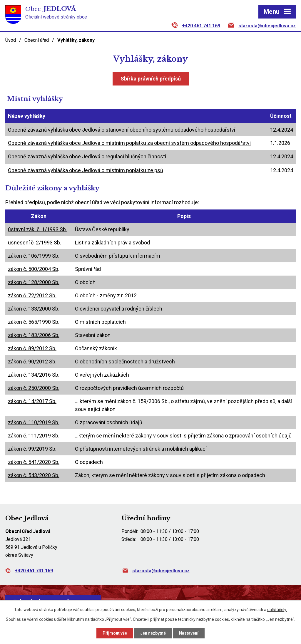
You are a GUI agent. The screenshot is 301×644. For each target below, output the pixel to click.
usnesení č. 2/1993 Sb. (35, 243)
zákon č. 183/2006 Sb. (34, 335)
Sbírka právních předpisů (151, 79)
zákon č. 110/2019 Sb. (34, 422)
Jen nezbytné (153, 633)
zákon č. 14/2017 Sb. (32, 401)
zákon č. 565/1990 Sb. (34, 322)
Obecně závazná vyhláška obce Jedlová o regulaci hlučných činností (87, 156)
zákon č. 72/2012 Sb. (32, 295)
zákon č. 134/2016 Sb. (34, 375)
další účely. (277, 610)
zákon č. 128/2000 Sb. (34, 282)
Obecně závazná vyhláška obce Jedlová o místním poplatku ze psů (86, 170)
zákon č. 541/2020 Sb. (34, 462)
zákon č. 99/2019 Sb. (32, 449)
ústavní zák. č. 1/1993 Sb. (37, 229)
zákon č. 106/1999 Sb (33, 256)
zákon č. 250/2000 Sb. (34, 388)
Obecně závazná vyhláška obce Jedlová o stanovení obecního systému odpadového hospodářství (122, 130)
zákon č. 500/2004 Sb (33, 269)
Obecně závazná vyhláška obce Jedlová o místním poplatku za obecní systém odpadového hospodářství (129, 143)
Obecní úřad (37, 40)
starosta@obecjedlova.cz (267, 26)
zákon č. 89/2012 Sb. (32, 348)
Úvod (11, 40)
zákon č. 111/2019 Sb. (34, 436)
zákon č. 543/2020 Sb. (34, 475)
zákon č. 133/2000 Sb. (34, 309)
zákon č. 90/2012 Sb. (32, 362)
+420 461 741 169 (201, 26)
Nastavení (189, 633)
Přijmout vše (115, 633)
